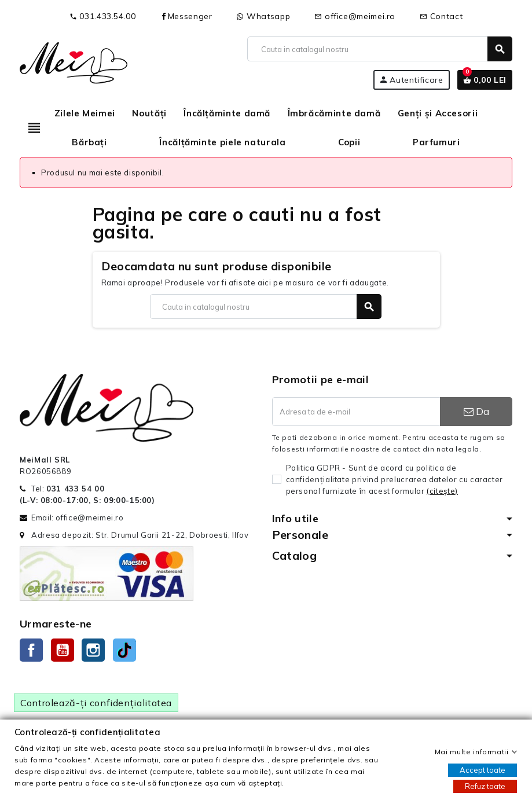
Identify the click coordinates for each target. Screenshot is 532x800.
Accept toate (483, 770)
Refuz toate (485, 786)
